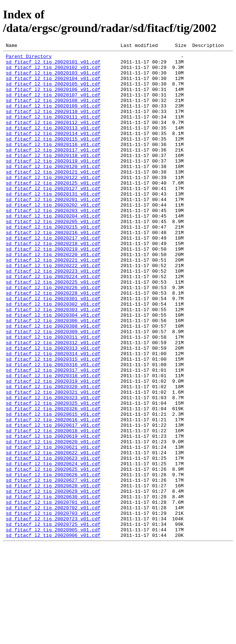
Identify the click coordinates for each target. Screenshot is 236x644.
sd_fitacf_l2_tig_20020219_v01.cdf (53, 290)
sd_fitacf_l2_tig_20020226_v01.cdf (53, 336)
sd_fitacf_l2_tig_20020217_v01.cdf (53, 276)
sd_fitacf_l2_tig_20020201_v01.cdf (53, 230)
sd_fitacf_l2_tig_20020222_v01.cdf (53, 309)
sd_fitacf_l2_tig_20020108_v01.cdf (53, 111)
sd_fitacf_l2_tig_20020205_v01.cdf (53, 256)
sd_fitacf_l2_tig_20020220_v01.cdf (53, 296)
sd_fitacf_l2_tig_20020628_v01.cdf (53, 574)
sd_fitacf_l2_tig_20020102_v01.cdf (53, 72)
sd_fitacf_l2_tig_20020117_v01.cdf (53, 171)
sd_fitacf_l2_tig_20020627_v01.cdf (53, 567)
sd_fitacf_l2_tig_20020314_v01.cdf (53, 415)
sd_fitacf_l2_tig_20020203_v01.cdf (53, 243)
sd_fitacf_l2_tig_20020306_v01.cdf (53, 375)
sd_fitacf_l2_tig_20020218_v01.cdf (53, 283)
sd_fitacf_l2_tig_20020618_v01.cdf (53, 507)
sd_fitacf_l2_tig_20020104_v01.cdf (53, 85)
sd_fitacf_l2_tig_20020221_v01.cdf (53, 303)
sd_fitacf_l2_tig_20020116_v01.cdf (53, 164)
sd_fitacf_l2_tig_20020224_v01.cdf (53, 323)
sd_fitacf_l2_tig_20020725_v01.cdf (53, 620)
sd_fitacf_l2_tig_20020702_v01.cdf (53, 600)
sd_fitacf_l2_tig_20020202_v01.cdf (53, 237)
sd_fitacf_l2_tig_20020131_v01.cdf (53, 223)
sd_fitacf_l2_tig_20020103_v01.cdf (53, 78)
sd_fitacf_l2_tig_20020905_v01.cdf (53, 626)
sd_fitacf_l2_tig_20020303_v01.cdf (53, 362)
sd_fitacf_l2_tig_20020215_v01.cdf (53, 263)
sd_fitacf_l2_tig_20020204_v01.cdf (53, 250)
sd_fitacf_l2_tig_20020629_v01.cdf (53, 580)
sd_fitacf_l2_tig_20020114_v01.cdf (53, 151)
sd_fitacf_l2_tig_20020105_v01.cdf (53, 91)
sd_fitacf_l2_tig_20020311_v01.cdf (53, 395)
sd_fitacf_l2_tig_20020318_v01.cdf (53, 441)
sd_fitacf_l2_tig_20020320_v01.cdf (53, 455)
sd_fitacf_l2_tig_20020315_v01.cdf (53, 422)
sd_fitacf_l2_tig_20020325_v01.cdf (53, 474)
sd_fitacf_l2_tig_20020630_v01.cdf (53, 587)
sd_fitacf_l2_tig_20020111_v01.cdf (53, 131)
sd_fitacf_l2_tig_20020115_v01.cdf (53, 157)
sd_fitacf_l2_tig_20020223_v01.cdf (53, 316)
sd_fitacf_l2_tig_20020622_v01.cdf (53, 534)
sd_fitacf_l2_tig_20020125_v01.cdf (53, 210)
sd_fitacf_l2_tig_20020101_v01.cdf (53, 65)
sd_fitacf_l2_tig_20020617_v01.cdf (53, 501)
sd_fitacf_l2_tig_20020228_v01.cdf (53, 342)
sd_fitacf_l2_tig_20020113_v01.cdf (53, 144)
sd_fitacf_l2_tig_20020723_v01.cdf (53, 613)
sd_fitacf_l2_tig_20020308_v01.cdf (53, 382)
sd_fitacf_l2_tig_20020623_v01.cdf (53, 541)
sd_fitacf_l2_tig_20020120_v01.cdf (53, 190)
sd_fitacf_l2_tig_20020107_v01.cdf (53, 105)
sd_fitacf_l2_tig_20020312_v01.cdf (53, 402)
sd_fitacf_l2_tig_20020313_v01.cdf (53, 408)
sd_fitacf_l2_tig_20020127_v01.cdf (53, 217)
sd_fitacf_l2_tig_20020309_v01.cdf (53, 389)
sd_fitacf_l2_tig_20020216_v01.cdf (53, 270)
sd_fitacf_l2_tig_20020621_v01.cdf (53, 527)
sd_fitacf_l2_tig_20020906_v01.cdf (53, 633)
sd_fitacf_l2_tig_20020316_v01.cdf (53, 428)
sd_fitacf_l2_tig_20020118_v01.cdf (53, 177)
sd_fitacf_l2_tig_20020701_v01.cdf (53, 593)
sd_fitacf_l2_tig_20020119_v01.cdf (53, 184)
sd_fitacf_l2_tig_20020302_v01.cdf (53, 356)
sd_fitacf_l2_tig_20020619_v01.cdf (53, 514)
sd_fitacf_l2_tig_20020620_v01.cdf (53, 521)
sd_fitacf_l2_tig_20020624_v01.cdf (53, 547)
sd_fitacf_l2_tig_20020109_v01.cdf (53, 118)
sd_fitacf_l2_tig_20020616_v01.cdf (53, 494)
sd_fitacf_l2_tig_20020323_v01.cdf (53, 468)
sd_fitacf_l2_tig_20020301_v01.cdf (53, 349)
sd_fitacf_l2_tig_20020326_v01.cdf (53, 481)
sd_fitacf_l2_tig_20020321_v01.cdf (53, 461)
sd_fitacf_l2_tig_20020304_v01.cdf (53, 369)
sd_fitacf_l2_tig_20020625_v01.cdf (53, 554)
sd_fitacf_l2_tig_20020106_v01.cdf (53, 98)
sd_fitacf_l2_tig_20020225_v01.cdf (53, 329)
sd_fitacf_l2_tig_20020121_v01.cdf (53, 197)
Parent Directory (29, 58)
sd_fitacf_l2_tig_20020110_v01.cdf (53, 124)
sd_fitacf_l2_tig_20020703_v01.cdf (53, 607)
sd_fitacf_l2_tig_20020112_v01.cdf (53, 138)
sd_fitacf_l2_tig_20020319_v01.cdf (53, 448)
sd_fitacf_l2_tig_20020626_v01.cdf (53, 560)
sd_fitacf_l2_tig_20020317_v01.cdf (53, 435)
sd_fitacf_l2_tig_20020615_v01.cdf (53, 488)
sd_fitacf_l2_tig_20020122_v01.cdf (53, 204)
